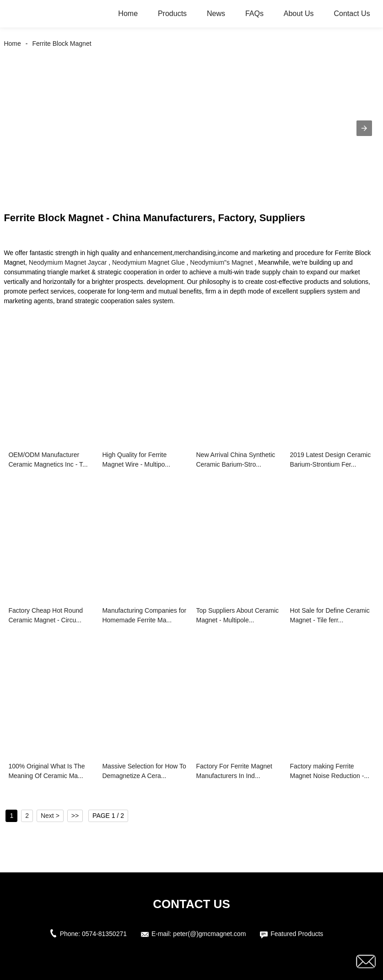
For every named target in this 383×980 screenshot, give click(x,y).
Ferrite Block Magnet (62, 44)
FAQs (254, 14)
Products (172, 14)
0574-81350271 (104, 934)
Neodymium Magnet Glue (148, 262)
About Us (299, 14)
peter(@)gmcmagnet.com (209, 934)
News (216, 14)
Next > (50, 816)
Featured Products (297, 934)
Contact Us (352, 14)
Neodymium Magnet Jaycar (68, 262)
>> (75, 816)
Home (128, 14)
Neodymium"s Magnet (221, 262)
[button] (364, 128)
